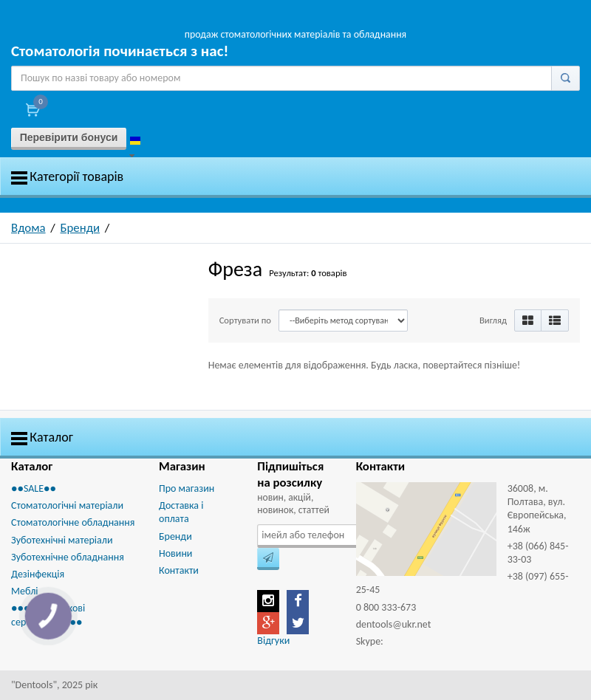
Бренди (81, 228)
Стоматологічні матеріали (67, 505)
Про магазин (187, 488)
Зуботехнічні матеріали (62, 540)
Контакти (179, 570)
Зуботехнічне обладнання (68, 557)
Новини (175, 553)
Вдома (28, 228)
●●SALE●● (34, 488)
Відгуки (273, 641)
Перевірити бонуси (69, 137)
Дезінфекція (38, 574)
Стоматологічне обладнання (73, 522)
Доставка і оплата (181, 512)
